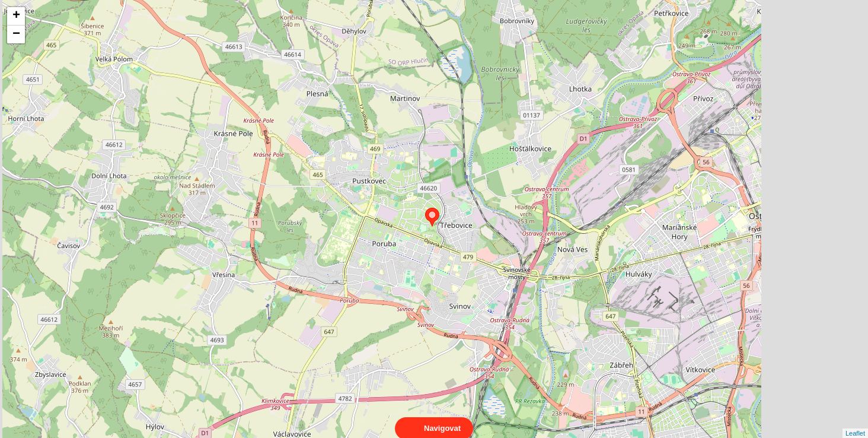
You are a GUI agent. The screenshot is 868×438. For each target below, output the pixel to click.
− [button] (16, 34)
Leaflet (855, 423)
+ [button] (16, 16)
